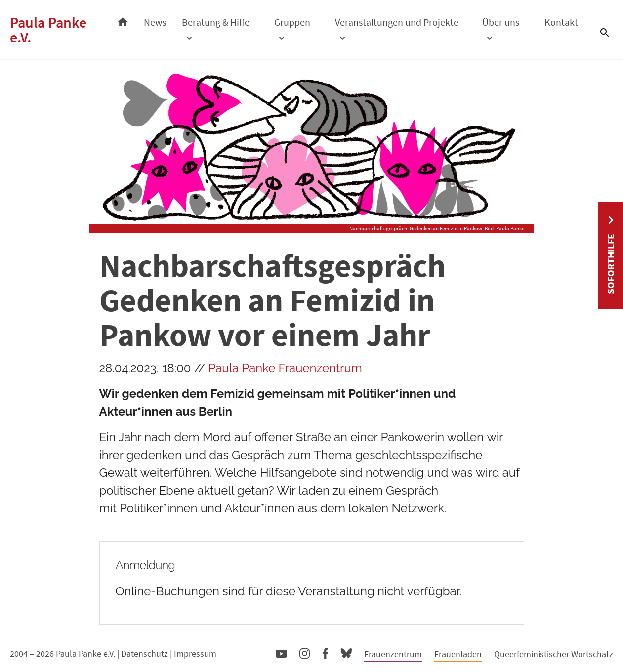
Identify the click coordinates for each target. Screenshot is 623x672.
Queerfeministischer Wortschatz (554, 654)
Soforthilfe (610, 264)
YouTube (281, 653)
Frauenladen (458, 654)
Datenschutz (145, 653)
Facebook (325, 651)
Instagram (305, 652)
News (155, 22)
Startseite (123, 19)
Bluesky (346, 652)
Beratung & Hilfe (216, 22)
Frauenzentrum (393, 654)
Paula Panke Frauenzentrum (285, 368)
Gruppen (292, 22)
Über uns (501, 22)
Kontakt (561, 22)
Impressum (195, 653)
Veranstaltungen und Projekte (397, 22)
